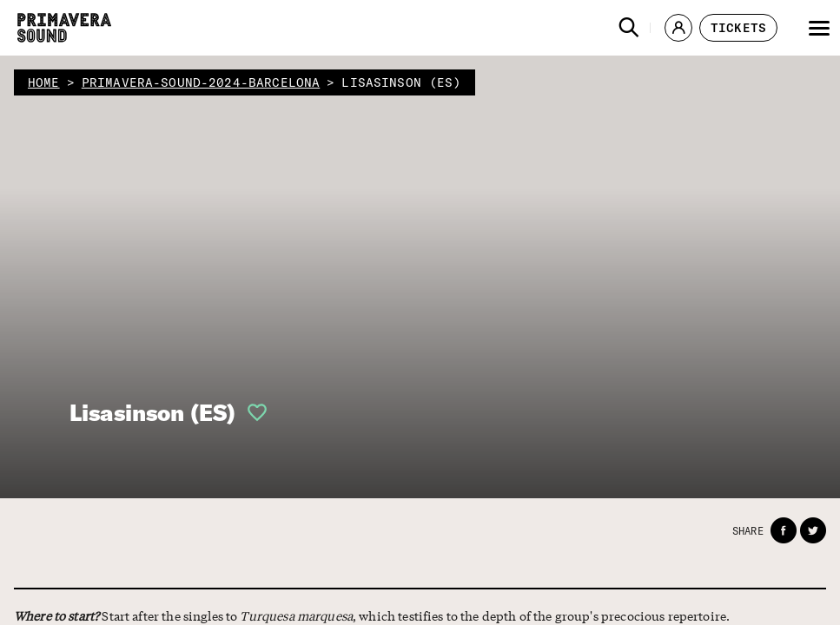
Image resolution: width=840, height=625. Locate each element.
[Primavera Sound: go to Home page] (64, 28)
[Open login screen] (252, 412)
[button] (629, 28)
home (44, 82)
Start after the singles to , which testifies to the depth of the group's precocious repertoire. (327, 616)
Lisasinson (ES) (152, 413)
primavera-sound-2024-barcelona (201, 82)
